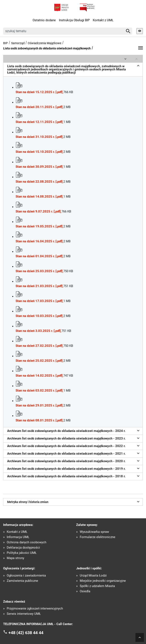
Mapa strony (15, 558)
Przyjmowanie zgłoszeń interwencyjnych (35, 609)
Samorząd (18, 43)
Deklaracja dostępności (23, 548)
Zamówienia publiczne (22, 581)
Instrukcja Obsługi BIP (74, 20)
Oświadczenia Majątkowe (44, 43)
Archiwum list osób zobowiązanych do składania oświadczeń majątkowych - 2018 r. (74, 476)
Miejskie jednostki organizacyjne (103, 581)
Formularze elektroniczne (98, 537)
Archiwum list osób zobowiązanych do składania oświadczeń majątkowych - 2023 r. (74, 438)
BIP (5, 43)
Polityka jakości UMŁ (22, 553)
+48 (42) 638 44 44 (26, 633)
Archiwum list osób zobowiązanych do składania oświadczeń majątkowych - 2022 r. (74, 446)
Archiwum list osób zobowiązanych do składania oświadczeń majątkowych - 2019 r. (74, 468)
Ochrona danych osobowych (27, 542)
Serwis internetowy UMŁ (24, 614)
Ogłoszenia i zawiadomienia (26, 576)
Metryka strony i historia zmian (74, 501)
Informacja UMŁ (18, 537)
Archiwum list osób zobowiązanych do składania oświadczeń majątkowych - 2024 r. (74, 430)
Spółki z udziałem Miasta (97, 586)
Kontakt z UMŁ (103, 20)
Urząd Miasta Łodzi (93, 576)
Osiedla (85, 591)
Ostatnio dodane (44, 20)
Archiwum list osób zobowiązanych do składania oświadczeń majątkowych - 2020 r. (74, 461)
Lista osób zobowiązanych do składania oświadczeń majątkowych (47, 48)
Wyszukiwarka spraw (94, 532)
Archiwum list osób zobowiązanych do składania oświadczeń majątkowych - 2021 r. (74, 453)
